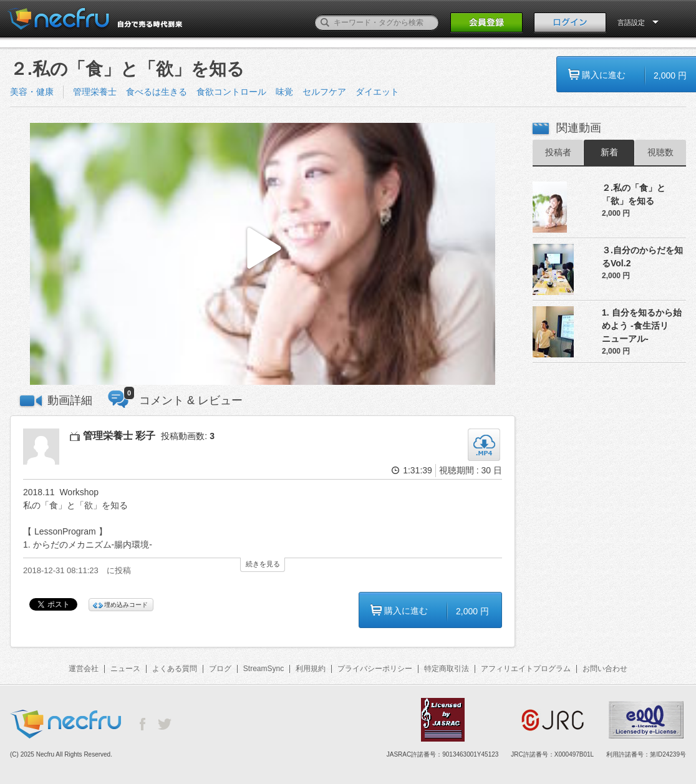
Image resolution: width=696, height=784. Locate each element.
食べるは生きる (157, 92)
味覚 (284, 92)
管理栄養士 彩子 (119, 436)
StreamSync (263, 669)
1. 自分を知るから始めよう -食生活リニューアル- (642, 326)
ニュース (125, 669)
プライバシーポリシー (375, 669)
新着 (609, 152)
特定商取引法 (447, 669)
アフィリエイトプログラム (526, 669)
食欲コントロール (231, 92)
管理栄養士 (95, 92)
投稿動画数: (188, 436)
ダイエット (377, 92)
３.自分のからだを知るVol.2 (642, 257)
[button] (263, 254)
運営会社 (84, 669)
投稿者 (558, 152)
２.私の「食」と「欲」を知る (634, 194)
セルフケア (324, 92)
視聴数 (660, 152)
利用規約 (311, 669)
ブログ (220, 669)
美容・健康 (32, 92)
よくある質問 (175, 669)
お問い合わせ (605, 669)
